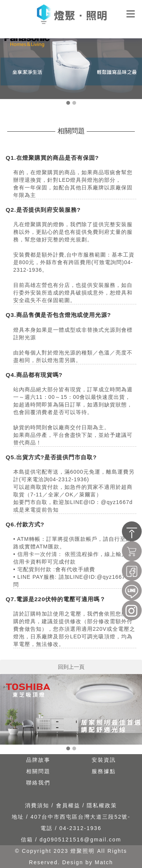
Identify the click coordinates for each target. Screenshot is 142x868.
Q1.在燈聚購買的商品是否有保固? (52, 158)
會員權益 (69, 805)
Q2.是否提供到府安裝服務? (43, 210)
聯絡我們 (38, 783)
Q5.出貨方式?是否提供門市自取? (51, 457)
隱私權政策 (102, 805)
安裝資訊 (104, 760)
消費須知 (38, 805)
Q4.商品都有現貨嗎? (34, 375)
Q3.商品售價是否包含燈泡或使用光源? (58, 315)
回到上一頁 (71, 667)
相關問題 (38, 771)
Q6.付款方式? (25, 524)
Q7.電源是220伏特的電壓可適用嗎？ (56, 599)
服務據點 (104, 771)
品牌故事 (38, 760)
